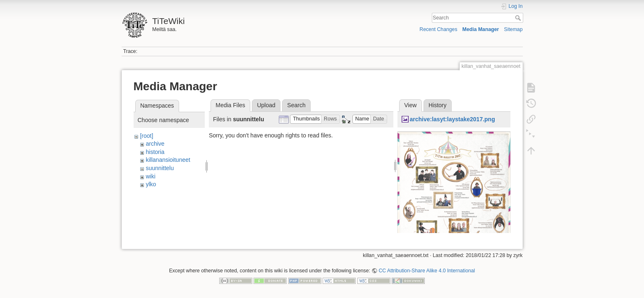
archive (155, 144)
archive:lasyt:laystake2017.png (452, 119)
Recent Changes (438, 29)
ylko (151, 184)
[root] (146, 136)
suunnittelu (160, 168)
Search (519, 18)
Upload (266, 105)
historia (155, 152)
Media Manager (481, 29)
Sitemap (514, 29)
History (438, 105)
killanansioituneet (168, 160)
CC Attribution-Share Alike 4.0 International (427, 267)
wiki (150, 176)
